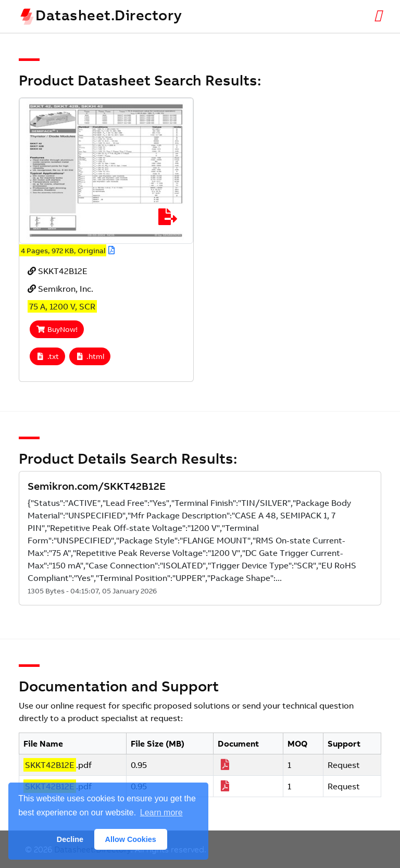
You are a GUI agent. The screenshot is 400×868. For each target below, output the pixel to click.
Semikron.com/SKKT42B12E (97, 486)
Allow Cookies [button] (131, 839)
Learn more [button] (161, 813)
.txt (47, 356)
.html (90, 356)
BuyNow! (57, 329)
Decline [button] (70, 839)
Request (344, 765)
